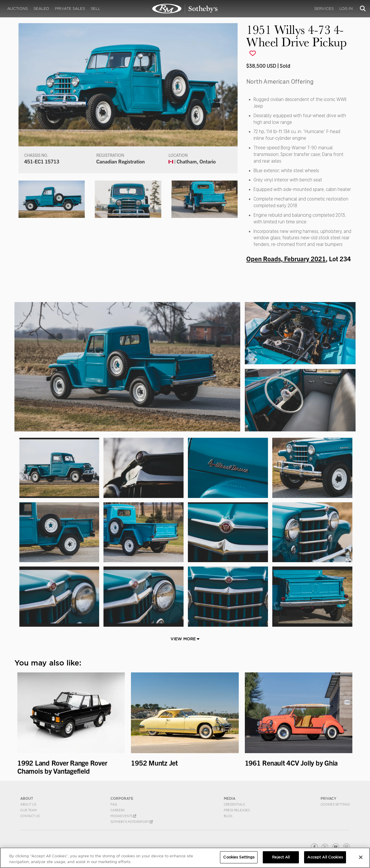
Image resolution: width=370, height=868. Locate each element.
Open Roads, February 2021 (286, 258)
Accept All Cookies (325, 857)
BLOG (228, 816)
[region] (185, 858)
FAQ (114, 804)
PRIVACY (329, 798)
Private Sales (70, 9)
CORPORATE (122, 798)
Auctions (17, 9)
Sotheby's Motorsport (132, 822)
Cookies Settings (335, 804)
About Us (28, 804)
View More (185, 639)
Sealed (41, 9)
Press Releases (237, 810)
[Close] (361, 857)
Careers (118, 810)
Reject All (281, 857)
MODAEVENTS (123, 816)
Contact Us (30, 816)
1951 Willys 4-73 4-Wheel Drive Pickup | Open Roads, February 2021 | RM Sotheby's (185, 9)
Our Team (28, 810)
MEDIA (230, 798)
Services (324, 9)
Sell (96, 9)
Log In (346, 9)
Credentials (234, 804)
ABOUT (27, 798)
